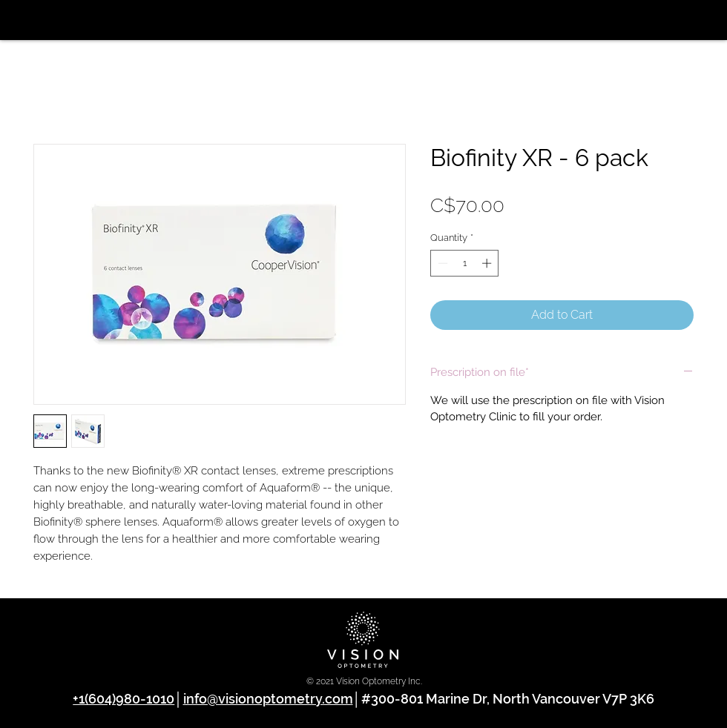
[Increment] (488, 263)
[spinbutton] (465, 263)
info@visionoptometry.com (268, 699)
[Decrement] (441, 263)
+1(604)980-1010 (124, 699)
